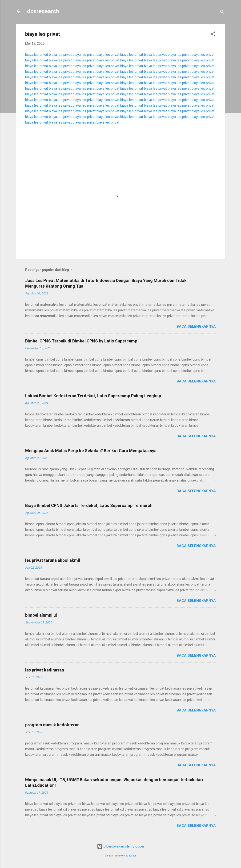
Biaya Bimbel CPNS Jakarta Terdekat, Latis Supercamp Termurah (89, 505)
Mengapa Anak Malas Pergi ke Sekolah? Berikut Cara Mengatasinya (91, 451)
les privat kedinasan (45, 670)
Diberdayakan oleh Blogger (121, 846)
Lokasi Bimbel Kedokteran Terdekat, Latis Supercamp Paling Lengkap (93, 396)
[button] (213, 35)
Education (131, 856)
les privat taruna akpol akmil (53, 560)
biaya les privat (37, 55)
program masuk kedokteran (52, 725)
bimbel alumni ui (41, 615)
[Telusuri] (222, 13)
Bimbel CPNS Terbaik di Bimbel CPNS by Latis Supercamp (81, 341)
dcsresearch (43, 11)
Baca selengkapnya (196, 326)
